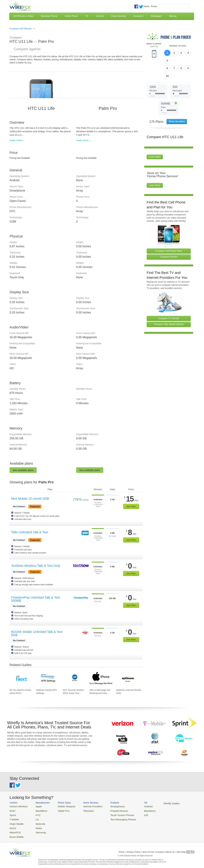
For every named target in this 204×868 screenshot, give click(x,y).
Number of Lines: (178, 46)
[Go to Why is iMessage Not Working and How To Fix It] (101, 679)
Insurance (138, 16)
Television (83, 810)
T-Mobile (14, 818)
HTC (35, 814)
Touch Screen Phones (112, 814)
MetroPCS (14, 829)
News (146, 6)
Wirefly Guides (157, 803)
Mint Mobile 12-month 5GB (30, 499)
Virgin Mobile (16, 822)
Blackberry (137, 810)
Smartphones (108, 806)
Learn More (155, 138)
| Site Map (181, 848)
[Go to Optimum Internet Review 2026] (127, 679)
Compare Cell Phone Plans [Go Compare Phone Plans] (169, 232)
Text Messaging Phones (113, 818)
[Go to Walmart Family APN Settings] (48, 679)
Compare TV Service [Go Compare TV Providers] (169, 299)
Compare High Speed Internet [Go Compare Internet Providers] (169, 305)
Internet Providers (86, 806)
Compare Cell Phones (20, 29)
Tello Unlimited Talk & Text (30, 532)
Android (136, 806)
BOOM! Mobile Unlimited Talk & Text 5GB (37, 633)
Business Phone (49, 16)
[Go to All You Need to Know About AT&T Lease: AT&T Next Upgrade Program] (21, 679)
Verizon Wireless (17, 806)
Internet (100, 16)
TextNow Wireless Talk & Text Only (36, 566)
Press (154, 6)
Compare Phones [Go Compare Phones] (169, 238)
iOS (134, 814)
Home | (122, 848)
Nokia (36, 825)
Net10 (12, 825)
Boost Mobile (16, 833)
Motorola (37, 822)
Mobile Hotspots (63, 806)
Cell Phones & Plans (23, 16)
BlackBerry (38, 810)
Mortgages (156, 16)
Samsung (37, 829)
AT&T (12, 810)
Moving (173, 16)
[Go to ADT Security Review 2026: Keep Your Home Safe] (74, 679)
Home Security (119, 16)
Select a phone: (154, 45)
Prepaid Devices (110, 810)
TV (87, 16)
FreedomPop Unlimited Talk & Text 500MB (36, 599)
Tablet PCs (60, 810)
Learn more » (17, 140)
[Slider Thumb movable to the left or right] (153, 76)
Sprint (12, 814)
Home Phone (71, 16)
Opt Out (190, 848)
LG (34, 818)
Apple (36, 806)
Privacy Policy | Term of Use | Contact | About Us (151, 848)
